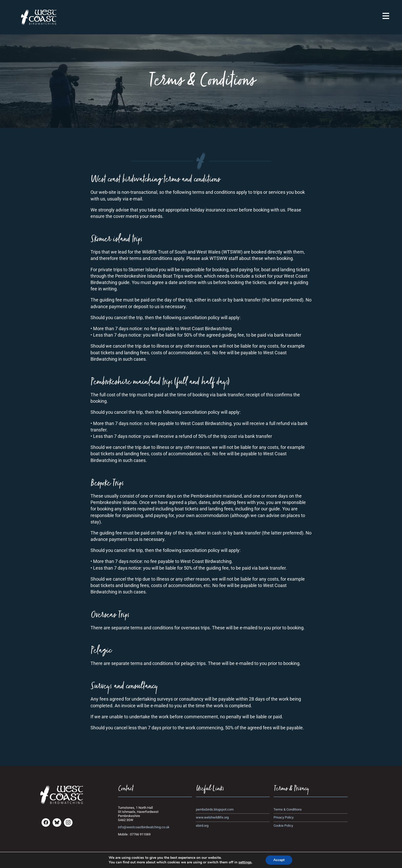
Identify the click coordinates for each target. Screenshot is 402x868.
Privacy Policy (284, 817)
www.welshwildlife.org (212, 817)
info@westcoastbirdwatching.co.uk (144, 827)
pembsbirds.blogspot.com (215, 809)
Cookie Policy (283, 826)
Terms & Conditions (288, 809)
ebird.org (202, 826)
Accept (279, 860)
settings (245, 862)
